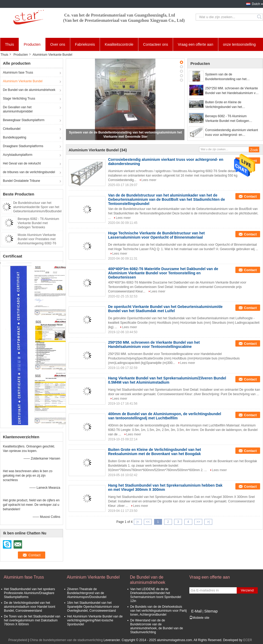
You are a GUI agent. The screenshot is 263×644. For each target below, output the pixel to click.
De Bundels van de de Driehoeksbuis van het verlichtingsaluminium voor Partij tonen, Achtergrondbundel (158, 611)
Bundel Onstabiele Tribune (21, 181)
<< (148, 522)
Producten (32, 44)
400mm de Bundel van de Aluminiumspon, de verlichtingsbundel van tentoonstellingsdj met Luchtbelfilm (165, 416)
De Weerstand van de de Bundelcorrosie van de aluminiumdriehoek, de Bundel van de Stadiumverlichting (157, 626)
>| (208, 522)
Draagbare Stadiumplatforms (23, 146)
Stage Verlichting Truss (19, 99)
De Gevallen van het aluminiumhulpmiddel (18, 109)
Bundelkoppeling (15, 137)
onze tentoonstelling (239, 44)
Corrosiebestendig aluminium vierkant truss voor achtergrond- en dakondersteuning (232, 133)
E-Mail (196, 611)
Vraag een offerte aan (196, 44)
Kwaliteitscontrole (119, 44)
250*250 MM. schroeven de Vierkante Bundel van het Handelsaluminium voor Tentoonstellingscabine (233, 91)
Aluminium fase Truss (18, 73)
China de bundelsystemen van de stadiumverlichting (66, 640)
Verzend (247, 590)
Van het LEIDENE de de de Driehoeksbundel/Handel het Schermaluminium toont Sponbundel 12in (156, 595)
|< (138, 522)
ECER (248, 640)
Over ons (58, 44)
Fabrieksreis (85, 44)
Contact (250, 196)
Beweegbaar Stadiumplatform (24, 120)
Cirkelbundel (12, 129)
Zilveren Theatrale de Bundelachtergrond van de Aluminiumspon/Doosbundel (87, 593)
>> (198, 522)
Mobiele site (199, 618)
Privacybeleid (18, 640)
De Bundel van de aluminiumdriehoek (29, 90)
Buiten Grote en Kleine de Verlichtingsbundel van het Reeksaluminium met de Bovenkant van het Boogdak (230, 105)
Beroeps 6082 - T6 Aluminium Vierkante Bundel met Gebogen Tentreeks (38, 223)
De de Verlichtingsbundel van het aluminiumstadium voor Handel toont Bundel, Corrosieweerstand (30, 607)
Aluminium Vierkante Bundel (23, 81)
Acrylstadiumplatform (18, 155)
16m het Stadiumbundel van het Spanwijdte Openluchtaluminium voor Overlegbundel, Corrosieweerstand (93, 607)
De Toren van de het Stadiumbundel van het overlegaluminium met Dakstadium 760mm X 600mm (32, 620)
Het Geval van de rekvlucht (22, 163)
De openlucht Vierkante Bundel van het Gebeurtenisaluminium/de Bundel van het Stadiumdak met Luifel (165, 309)
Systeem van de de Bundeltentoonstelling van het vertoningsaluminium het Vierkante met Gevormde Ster (232, 77)
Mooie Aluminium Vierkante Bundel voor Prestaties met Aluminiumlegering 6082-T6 (37, 239)
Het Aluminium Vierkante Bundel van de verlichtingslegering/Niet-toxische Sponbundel (95, 620)
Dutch (256, 4)
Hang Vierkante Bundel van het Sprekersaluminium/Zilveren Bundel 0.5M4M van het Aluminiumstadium (167, 380)
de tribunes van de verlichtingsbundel (29, 172)
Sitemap (211, 611)
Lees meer (149, 180)
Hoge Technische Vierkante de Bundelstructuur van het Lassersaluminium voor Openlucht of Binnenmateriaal (156, 235)
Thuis (9, 44)
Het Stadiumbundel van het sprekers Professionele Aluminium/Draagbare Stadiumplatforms (29, 593)
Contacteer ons (156, 44)
